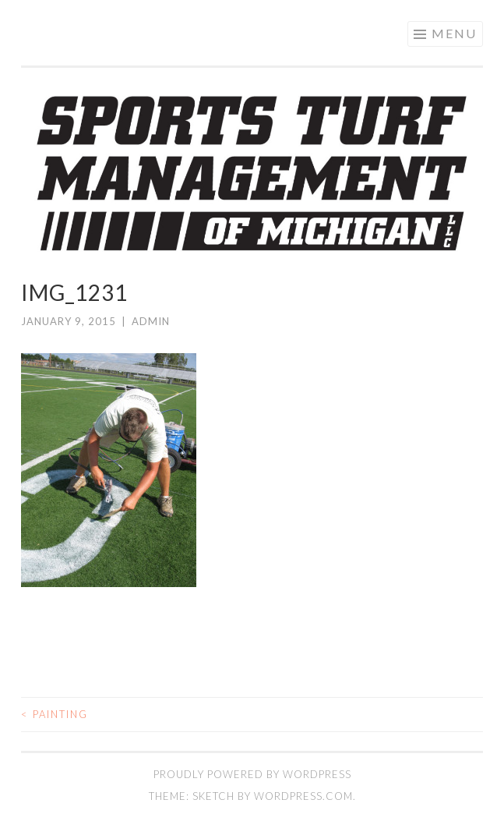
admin (151, 321)
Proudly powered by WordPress (252, 774)
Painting (55, 714)
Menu (454, 33)
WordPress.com (303, 796)
